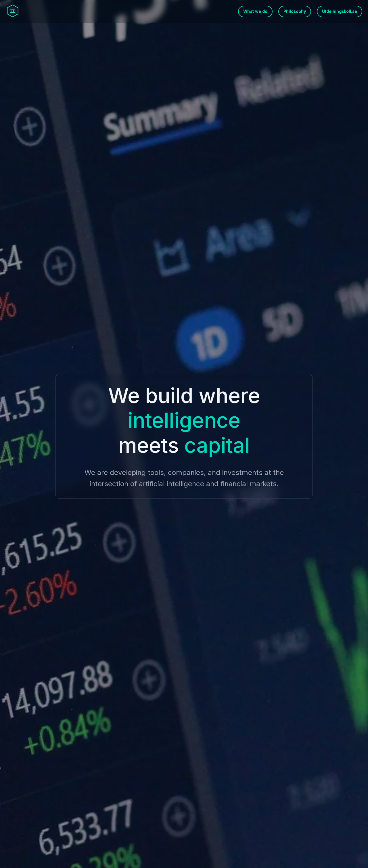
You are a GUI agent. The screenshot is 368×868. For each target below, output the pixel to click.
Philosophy (295, 11)
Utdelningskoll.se (340, 11)
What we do (255, 11)
